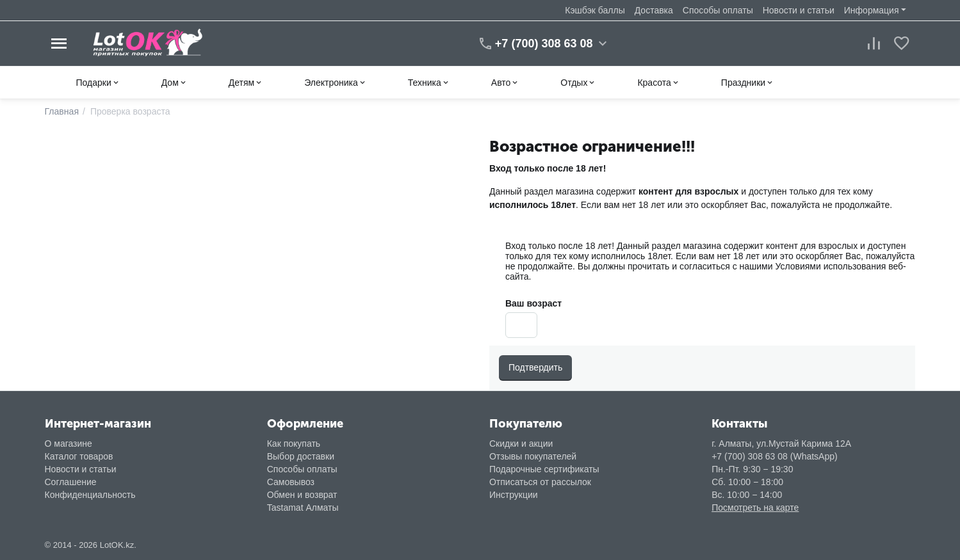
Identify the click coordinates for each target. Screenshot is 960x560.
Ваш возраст (533, 303)
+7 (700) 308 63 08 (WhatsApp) (775, 456)
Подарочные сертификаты (544, 469)
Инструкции (514, 495)
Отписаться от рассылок (540, 482)
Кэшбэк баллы (595, 10)
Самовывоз (291, 482)
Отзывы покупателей (533, 456)
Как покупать (294, 444)
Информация (872, 10)
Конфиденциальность (90, 495)
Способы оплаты (718, 10)
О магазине (69, 444)
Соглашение (71, 482)
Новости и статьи (799, 10)
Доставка (654, 10)
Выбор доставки (301, 456)
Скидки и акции (521, 444)
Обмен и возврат (302, 495)
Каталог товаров (79, 456)
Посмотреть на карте (755, 508)
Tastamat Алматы (303, 508)
